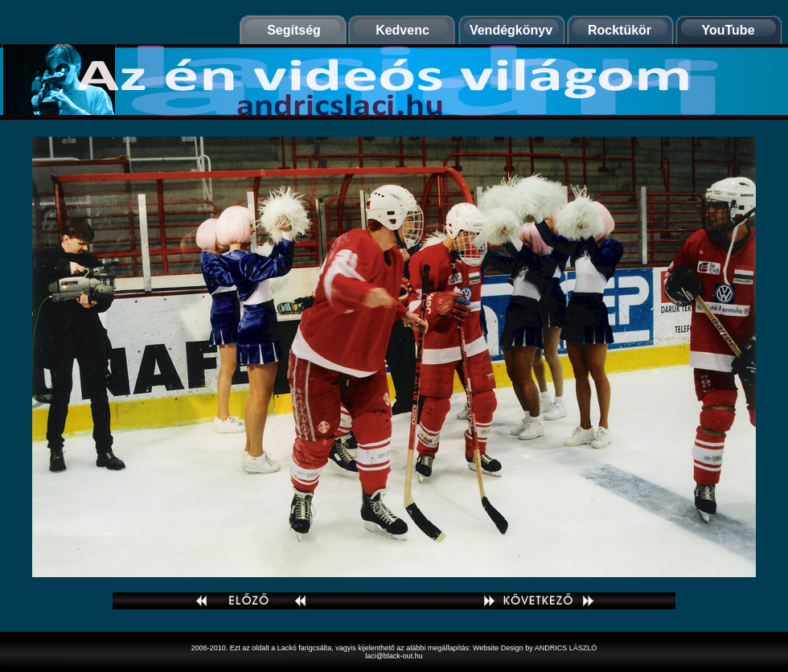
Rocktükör (620, 30)
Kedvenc (402, 30)
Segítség (294, 30)
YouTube (728, 30)
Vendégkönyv (511, 30)
